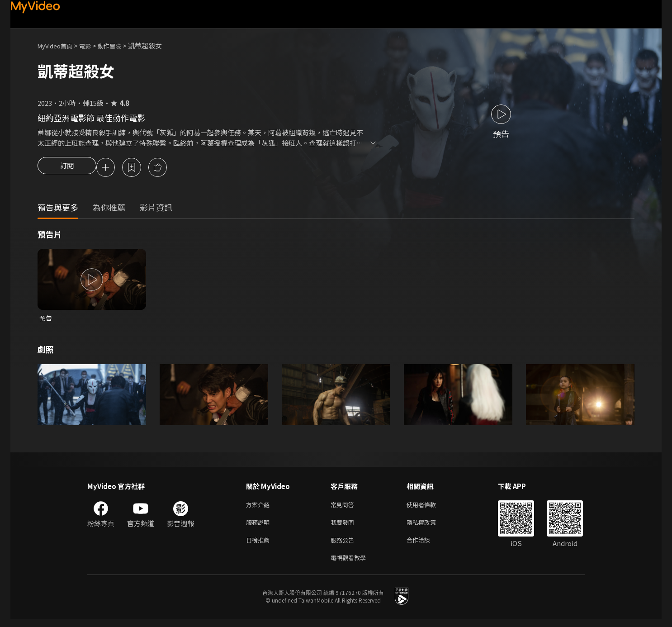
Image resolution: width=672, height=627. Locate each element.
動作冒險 (119, 45)
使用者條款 (429, 507)
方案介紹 (260, 507)
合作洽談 (426, 545)
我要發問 (344, 526)
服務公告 (344, 545)
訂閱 (67, 168)
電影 (92, 45)
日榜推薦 (260, 545)
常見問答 (344, 507)
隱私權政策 (429, 526)
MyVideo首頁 (58, 45)
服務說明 (260, 526)
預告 (46, 320)
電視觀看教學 (351, 564)
